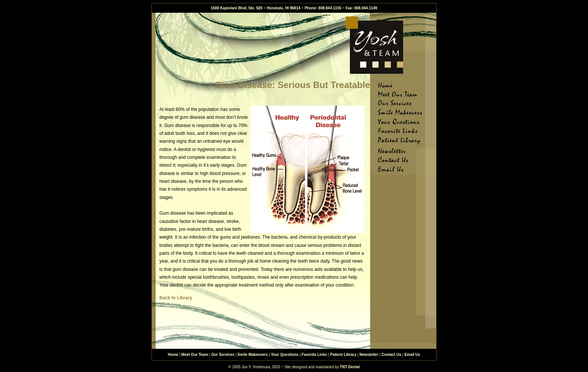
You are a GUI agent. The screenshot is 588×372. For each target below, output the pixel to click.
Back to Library (176, 298)
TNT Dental (350, 367)
